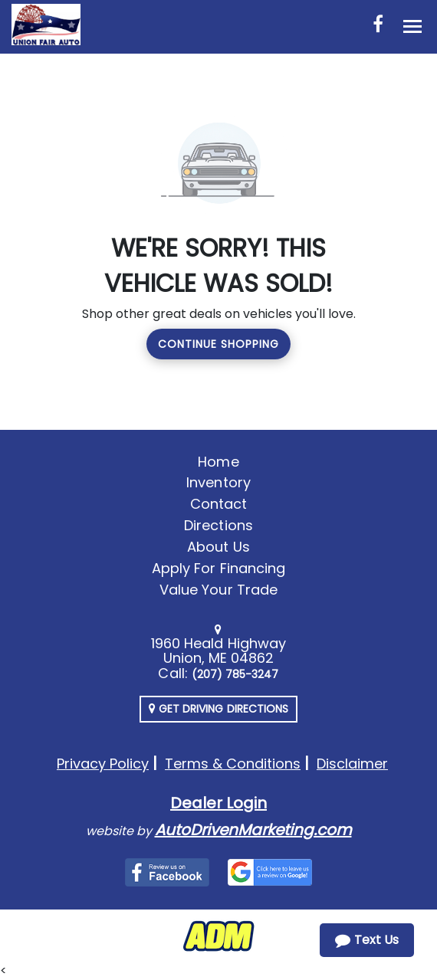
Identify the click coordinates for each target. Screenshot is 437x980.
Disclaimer (352, 764)
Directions (219, 525)
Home (218, 462)
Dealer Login (219, 803)
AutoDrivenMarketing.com (253, 830)
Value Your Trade (219, 590)
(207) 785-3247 (235, 674)
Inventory (218, 482)
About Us (218, 547)
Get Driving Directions (219, 709)
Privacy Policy (103, 764)
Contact (219, 504)
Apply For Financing (219, 568)
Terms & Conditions (233, 764)
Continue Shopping (219, 344)
